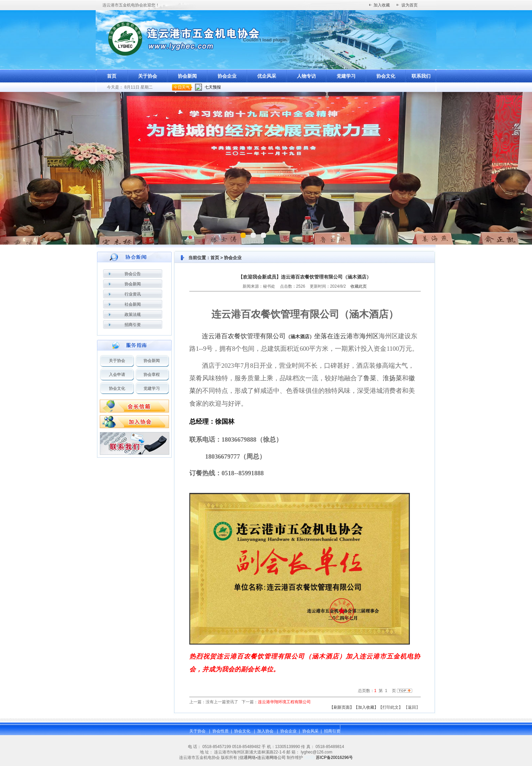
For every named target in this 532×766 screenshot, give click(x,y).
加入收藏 (382, 5)
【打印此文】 (391, 707)
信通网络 (248, 758)
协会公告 (133, 274)
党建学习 (346, 76)
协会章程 (152, 375)
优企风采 (267, 76)
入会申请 (117, 375)
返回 (412, 707)
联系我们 (421, 76)
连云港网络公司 (271, 758)
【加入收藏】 (366, 707)
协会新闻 (187, 76)
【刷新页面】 (342, 707)
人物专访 (306, 76)
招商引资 (133, 325)
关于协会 (148, 76)
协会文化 (386, 76)
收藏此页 (359, 286)
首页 (112, 76)
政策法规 (133, 314)
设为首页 (410, 5)
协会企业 (227, 76)
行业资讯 (133, 294)
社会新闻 (133, 304)
